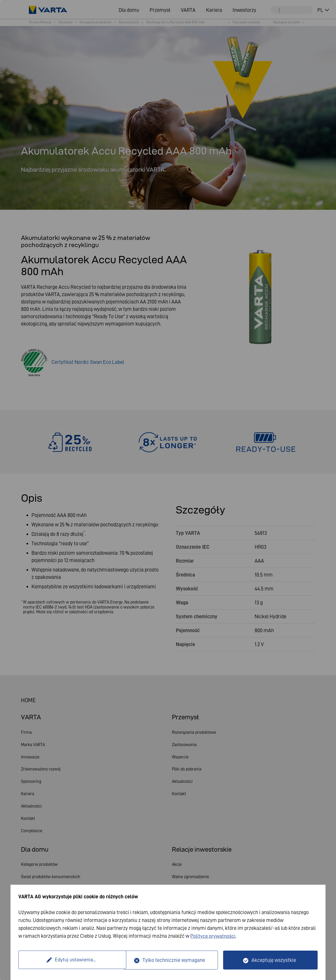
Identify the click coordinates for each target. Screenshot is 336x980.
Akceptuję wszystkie (274, 960)
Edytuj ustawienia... (72, 960)
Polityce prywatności (213, 936)
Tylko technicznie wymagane (174, 960)
